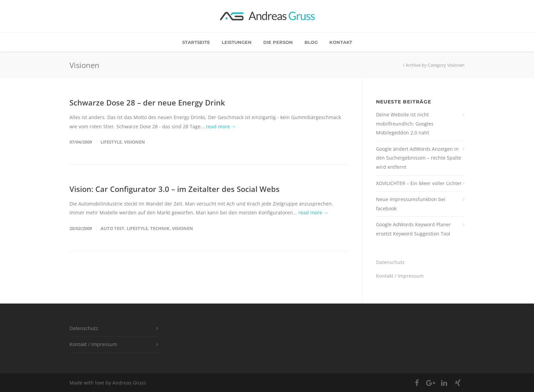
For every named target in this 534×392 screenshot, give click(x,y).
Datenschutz (390, 262)
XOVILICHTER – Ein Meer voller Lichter (419, 183)
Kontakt (341, 42)
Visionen (135, 142)
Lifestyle (111, 142)
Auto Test (112, 228)
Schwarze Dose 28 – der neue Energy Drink (147, 102)
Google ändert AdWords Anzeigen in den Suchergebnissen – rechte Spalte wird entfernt (419, 158)
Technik (160, 228)
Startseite (196, 42)
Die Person (278, 42)
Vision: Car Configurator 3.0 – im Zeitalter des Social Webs (175, 189)
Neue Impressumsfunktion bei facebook (411, 204)
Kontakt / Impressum (400, 276)
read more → (221, 126)
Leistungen (237, 42)
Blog (311, 42)
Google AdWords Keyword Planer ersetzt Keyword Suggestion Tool (413, 229)
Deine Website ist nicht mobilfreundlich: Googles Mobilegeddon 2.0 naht (405, 124)
